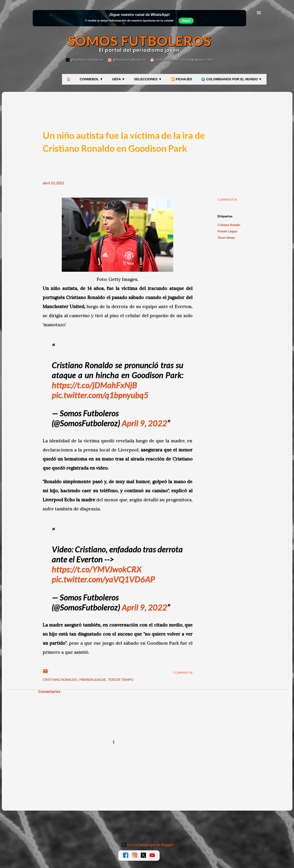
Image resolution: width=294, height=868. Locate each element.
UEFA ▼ (119, 79)
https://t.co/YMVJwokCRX (97, 569)
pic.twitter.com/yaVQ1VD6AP (103, 579)
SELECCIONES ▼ (148, 79)
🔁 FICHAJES (182, 79)
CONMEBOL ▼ (91, 79)
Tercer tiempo (226, 237)
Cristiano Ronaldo (229, 225)
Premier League (227, 231)
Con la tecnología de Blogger (147, 845)
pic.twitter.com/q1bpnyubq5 (100, 395)
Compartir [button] (227, 199)
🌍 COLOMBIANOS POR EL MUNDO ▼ (231, 79)
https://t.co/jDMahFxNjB (94, 385)
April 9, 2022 (144, 423)
